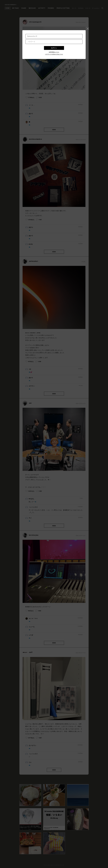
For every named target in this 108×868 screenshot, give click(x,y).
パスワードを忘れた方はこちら (54, 54)
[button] (89, 28)
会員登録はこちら (54, 52)
